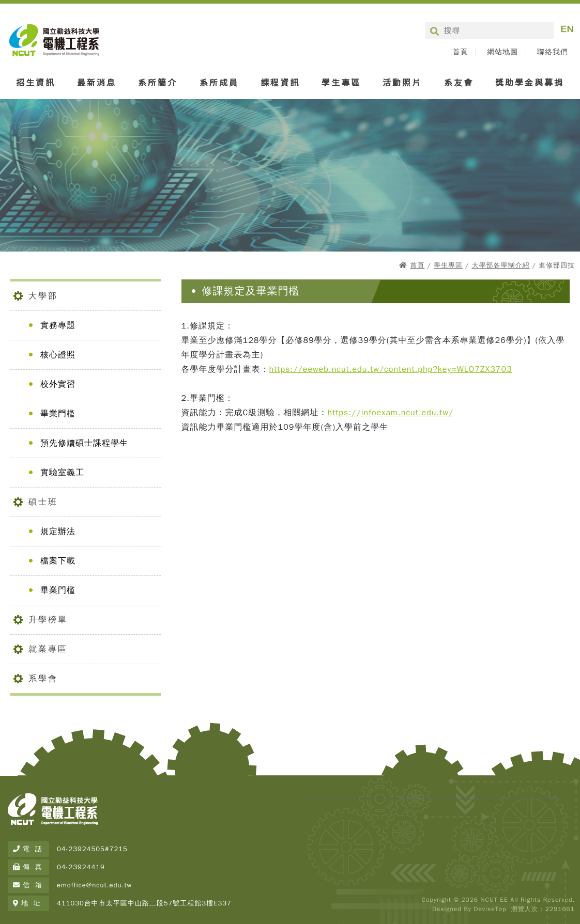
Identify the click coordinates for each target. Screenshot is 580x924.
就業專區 (48, 649)
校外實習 (58, 384)
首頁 (460, 52)
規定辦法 (58, 531)
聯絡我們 (553, 52)
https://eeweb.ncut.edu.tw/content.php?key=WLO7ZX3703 (391, 369)
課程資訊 (280, 82)
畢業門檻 (58, 414)
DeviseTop (490, 909)
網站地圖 (502, 52)
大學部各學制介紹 (500, 265)
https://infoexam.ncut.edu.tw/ (391, 413)
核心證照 (58, 355)
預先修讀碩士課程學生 (84, 443)
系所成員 (219, 82)
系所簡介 (158, 82)
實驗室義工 (62, 473)
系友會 (459, 82)
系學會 (43, 679)
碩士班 (43, 502)
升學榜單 (48, 620)
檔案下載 (58, 561)
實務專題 (58, 325)
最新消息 (97, 82)
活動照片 (402, 82)
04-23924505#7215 (92, 849)
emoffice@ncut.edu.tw (94, 885)
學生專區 (341, 82)
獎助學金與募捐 (530, 82)
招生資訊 (36, 82)
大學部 (43, 296)
